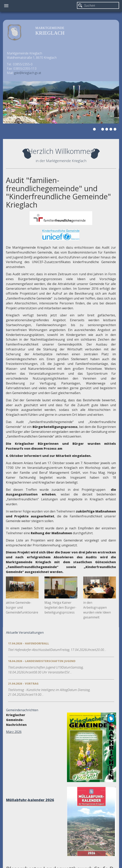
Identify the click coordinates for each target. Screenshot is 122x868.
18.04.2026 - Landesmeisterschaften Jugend (42, 661)
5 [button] (111, 130)
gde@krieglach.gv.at (28, 73)
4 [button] (107, 130)
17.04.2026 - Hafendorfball (28, 643)
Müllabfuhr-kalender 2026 (30, 800)
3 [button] (103, 130)
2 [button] (99, 130)
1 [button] (95, 130)
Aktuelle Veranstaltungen (25, 633)
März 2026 (14, 732)
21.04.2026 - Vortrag (23, 683)
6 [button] (116, 130)
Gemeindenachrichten (22, 710)
